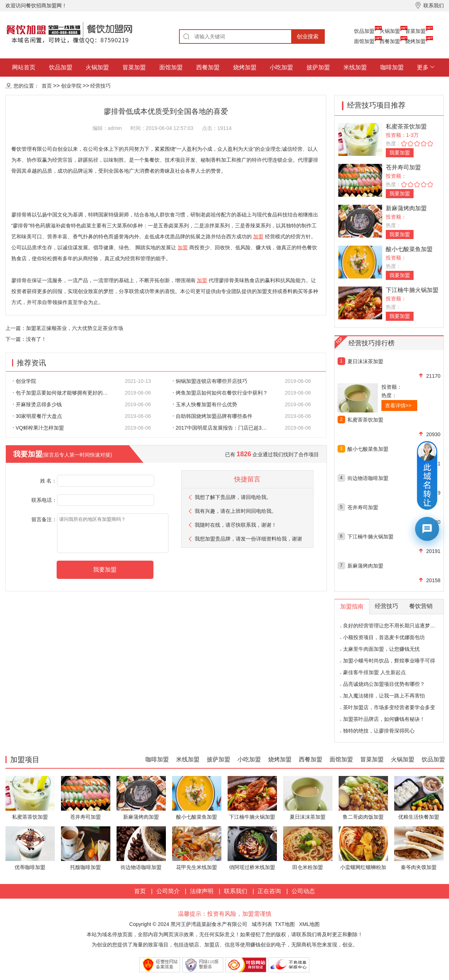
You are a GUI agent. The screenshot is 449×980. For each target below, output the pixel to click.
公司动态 (303, 891)
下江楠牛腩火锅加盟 (412, 290)
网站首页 (24, 67)
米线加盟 (355, 67)
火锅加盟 (390, 31)
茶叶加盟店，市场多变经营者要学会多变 (389, 707)
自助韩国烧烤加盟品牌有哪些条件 (213, 416)
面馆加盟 (364, 41)
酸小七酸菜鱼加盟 (409, 249)
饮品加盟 (364, 31)
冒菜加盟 (415, 31)
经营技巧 (100, 86)
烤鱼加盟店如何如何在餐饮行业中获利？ (220, 393)
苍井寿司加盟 (403, 167)
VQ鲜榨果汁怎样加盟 (38, 428)
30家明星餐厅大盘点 (38, 416)
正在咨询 (269, 891)
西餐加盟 (390, 41)
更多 (423, 67)
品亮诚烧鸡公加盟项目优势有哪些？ (384, 684)
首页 (47, 86)
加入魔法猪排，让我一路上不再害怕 (384, 696)
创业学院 (71, 86)
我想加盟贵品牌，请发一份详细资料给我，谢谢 (248, 539)
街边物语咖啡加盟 (368, 478)
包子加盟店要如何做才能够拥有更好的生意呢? (64, 393)
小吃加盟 (281, 67)
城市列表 (262, 924)
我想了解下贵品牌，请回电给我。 (233, 497)
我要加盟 (400, 153)
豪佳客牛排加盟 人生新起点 (374, 672)
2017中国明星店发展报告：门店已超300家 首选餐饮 (224, 428)
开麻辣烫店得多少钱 (37, 404)
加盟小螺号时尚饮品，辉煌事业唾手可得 (389, 661)
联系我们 (236, 891)
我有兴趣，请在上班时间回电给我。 (236, 511)
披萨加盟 (318, 67)
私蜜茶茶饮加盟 (406, 126)
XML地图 (309, 924)
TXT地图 (285, 924)
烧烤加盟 (415, 41)
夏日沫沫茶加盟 (365, 361)
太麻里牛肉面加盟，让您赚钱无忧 (381, 649)
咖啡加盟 (392, 67)
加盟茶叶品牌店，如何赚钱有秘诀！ (384, 719)
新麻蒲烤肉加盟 (406, 208)
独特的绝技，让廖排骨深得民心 (379, 731)
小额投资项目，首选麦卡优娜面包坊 (384, 637)
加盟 (258, 237)
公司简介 (168, 891)
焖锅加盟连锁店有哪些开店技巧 (210, 381)
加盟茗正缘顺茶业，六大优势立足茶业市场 (75, 328)
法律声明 (202, 891)
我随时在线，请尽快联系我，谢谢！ (236, 525)
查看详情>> (398, 406)
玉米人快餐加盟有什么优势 (205, 404)
